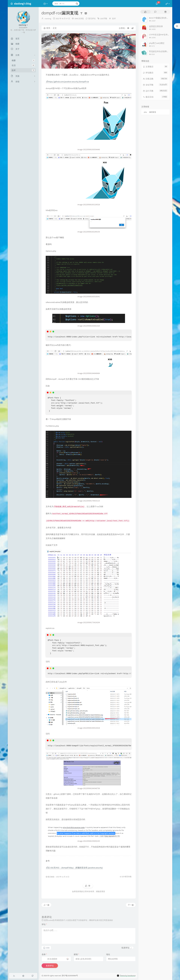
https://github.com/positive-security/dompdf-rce (67, 82)
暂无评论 (92, 19)
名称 (44, 954)
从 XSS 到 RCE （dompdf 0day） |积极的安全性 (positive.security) (74, 868)
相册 (23, 60)
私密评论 (125, 948)
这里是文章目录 (156, 26)
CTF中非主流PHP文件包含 (160, 35)
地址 (108, 954)
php (145, 112)
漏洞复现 (153, 112)
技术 (23, 70)
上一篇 (46, 905)
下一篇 (131, 905)
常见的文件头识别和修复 (160, 51)
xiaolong (48, 19)
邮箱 (76, 954)
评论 (44, 924)
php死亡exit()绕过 (157, 43)
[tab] (145, 12)
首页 (47, 28)
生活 (23, 65)
